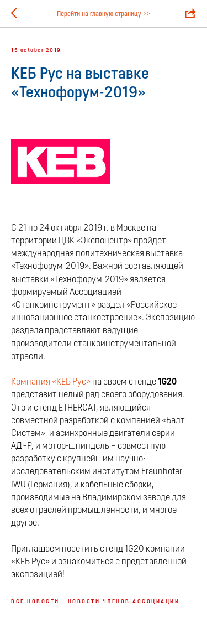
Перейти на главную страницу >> (104, 14)
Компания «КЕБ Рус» (52, 382)
